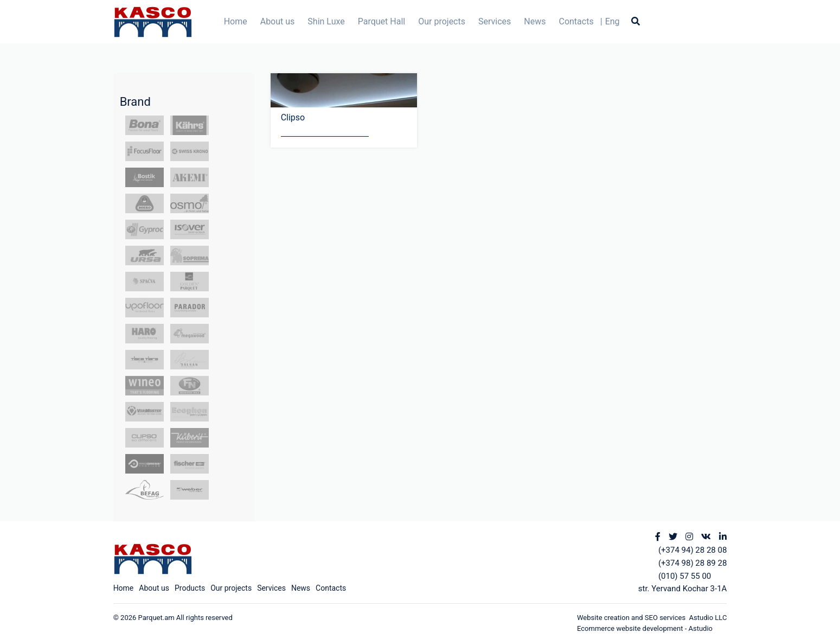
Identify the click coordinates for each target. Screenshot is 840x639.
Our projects (442, 21)
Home (236, 21)
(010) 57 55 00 (685, 576)
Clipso (293, 117)
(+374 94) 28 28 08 (692, 550)
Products (190, 588)
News (535, 21)
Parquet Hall (381, 21)
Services (495, 21)
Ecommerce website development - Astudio (645, 628)
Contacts (576, 21)
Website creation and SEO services (633, 618)
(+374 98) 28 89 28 (692, 563)
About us (278, 21)
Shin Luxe (326, 21)
